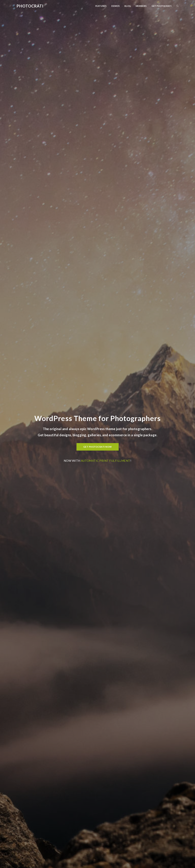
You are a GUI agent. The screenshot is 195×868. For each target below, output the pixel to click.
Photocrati (30, 6)
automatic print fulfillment (106, 461)
